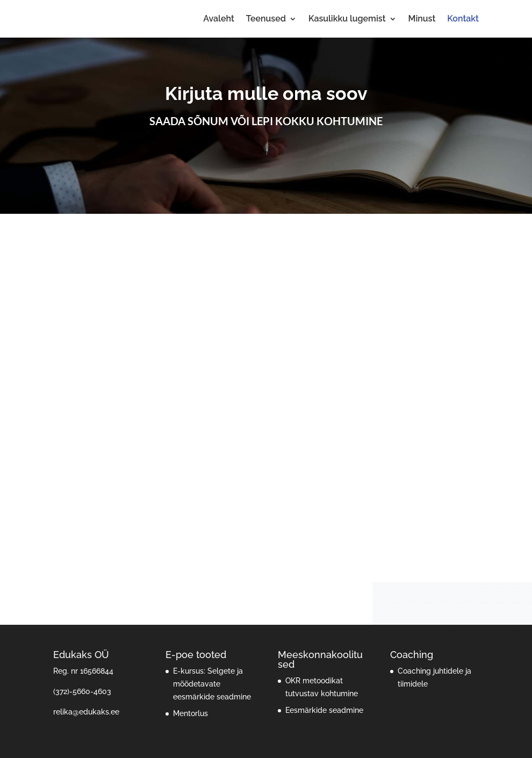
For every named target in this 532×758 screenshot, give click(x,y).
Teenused (266, 19)
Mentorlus (190, 713)
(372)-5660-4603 (82, 691)
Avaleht (219, 19)
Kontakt (463, 19)
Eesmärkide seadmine (324, 710)
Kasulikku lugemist (347, 19)
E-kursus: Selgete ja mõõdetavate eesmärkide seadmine (212, 684)
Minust (422, 19)
